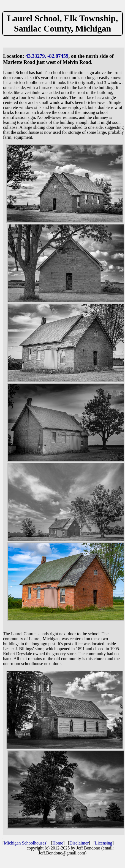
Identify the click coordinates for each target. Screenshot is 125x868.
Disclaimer (79, 843)
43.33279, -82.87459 (47, 56)
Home (58, 843)
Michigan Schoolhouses (25, 843)
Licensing (104, 843)
